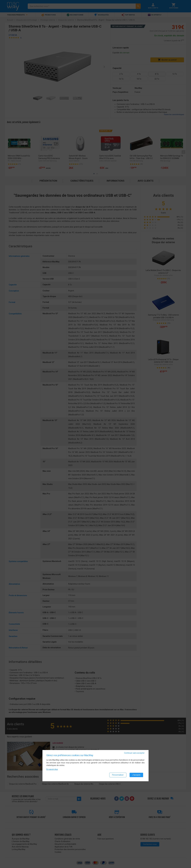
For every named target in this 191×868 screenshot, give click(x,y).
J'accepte (136, 775)
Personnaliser (118, 775)
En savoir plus (52, 769)
